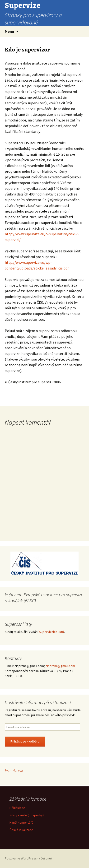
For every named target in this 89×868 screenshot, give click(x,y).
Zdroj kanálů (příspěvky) (27, 815)
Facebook (14, 770)
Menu (9, 31)
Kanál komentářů (21, 822)
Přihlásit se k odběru (25, 741)
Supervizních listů (52, 632)
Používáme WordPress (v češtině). (29, 858)
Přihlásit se (17, 808)
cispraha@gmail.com (60, 666)
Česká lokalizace (21, 830)
